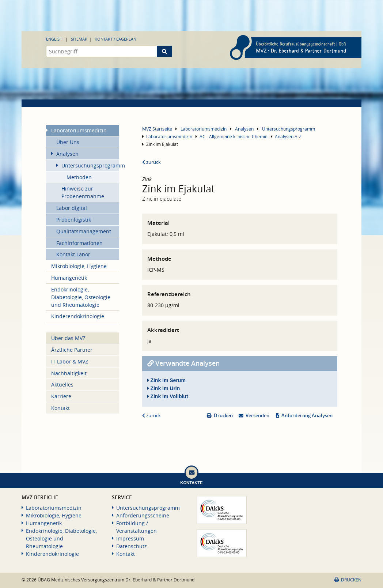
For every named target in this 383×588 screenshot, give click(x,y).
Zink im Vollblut (168, 396)
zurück (151, 162)
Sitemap (79, 39)
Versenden (257, 416)
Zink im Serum (166, 380)
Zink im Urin (164, 388)
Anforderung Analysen (307, 416)
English (54, 39)
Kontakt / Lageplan (115, 39)
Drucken (223, 416)
